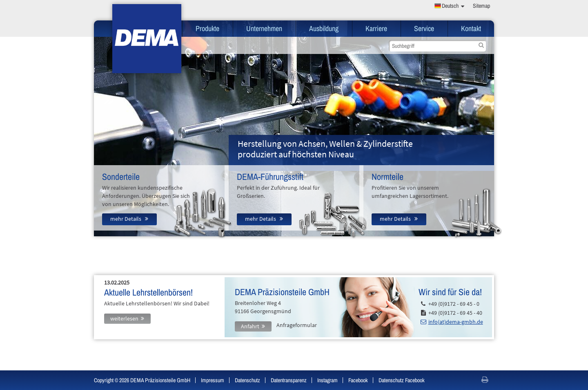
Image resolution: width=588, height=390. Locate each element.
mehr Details (126, 219)
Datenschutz (247, 380)
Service (424, 28)
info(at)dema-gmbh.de (456, 322)
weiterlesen (124, 318)
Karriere (376, 28)
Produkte (207, 28)
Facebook (358, 380)
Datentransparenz (289, 380)
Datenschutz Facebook (402, 380)
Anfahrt (250, 326)
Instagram (327, 380)
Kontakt (471, 28)
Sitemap (481, 6)
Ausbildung (324, 28)
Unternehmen (264, 28)
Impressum (213, 380)
